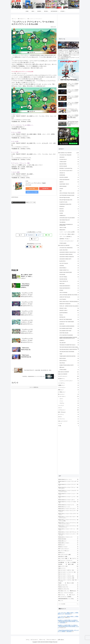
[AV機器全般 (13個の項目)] (63, 562)
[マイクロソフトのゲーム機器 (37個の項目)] (68, 555)
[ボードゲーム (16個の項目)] (63, 595)
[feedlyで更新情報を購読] (37, 243)
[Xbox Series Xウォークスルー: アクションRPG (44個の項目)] (68, 482)
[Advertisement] (34, 219)
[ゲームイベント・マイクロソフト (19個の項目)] (68, 561)
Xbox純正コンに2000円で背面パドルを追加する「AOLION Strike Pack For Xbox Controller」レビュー (68, 621)
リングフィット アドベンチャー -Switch (36, 183)
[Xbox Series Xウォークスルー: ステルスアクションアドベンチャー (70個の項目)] (68, 491)
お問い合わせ (61, 640)
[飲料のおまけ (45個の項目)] (74, 591)
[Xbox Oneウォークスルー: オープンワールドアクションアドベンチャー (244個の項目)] (68, 523)
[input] (68, 604)
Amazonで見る (32, 189)
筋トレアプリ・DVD (31, 202)
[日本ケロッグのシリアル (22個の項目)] (68, 589)
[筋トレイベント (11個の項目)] (68, 568)
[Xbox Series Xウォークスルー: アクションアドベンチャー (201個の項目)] (68, 488)
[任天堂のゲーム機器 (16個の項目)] (68, 557)
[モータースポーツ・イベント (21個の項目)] (68, 574)
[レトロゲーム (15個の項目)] (74, 559)
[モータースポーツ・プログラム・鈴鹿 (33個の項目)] (68, 578)
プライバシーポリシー (51, 640)
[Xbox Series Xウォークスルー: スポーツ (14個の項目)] (68, 500)
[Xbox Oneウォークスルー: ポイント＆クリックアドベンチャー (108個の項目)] (68, 517)
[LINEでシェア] (43, 235)
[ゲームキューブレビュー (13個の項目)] (68, 549)
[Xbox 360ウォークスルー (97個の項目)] (68, 543)
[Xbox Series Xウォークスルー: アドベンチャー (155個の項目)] (68, 485)
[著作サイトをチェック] (27, 243)
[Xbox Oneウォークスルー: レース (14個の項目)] (68, 537)
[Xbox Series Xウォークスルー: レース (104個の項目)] (68, 505)
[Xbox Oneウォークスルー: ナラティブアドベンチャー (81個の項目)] (68, 514)
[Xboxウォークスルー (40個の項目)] (68, 547)
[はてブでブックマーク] (34, 235)
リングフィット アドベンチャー (18, 202)
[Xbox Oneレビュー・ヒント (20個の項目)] (68, 507)
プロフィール (42, 640)
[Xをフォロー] (31, 243)
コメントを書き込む (34, 349)
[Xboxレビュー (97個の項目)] (68, 545)
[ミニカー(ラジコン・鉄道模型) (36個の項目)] (68, 597)
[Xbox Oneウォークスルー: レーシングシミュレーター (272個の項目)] (68, 535)
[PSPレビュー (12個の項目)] (68, 553)
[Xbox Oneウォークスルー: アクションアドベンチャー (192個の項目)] (68, 511)
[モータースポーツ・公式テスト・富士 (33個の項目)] (68, 570)
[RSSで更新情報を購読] (40, 243)
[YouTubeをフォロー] (34, 243)
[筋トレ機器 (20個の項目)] (73, 564)
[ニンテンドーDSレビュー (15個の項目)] (68, 551)
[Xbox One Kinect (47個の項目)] (68, 539)
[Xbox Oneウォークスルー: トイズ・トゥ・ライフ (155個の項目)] (68, 530)
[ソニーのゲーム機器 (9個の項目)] (64, 559)
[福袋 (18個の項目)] (62, 583)
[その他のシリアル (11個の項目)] (64, 591)
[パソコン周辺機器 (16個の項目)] (73, 562)
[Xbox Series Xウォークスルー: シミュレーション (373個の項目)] (68, 494)
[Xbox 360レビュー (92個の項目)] (68, 541)
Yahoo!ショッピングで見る (32, 192)
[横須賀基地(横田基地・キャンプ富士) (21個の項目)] (68, 599)
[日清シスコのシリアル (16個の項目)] (68, 587)
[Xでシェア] (16, 235)
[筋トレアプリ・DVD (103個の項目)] (68, 566)
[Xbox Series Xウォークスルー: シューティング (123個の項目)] (68, 497)
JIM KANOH (68, 614)
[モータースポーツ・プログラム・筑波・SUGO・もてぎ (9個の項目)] (68, 581)
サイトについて (34, 640)
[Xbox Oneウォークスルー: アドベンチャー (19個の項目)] (68, 509)
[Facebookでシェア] (25, 235)
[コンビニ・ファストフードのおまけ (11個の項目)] (68, 593)
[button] (52, 235)
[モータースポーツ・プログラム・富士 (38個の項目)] (68, 576)
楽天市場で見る (45, 189)
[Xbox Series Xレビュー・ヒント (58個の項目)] (68, 479)
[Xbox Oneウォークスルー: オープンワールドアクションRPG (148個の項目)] (68, 520)
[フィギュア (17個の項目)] (74, 595)
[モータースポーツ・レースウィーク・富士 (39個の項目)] (68, 572)
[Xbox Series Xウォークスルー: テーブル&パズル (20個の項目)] (68, 502)
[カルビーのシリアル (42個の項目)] (68, 585)
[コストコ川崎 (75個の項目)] (73, 583)
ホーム (28, 640)
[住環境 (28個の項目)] (63, 564)
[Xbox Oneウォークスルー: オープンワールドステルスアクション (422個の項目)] (68, 527)
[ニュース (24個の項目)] (68, 601)
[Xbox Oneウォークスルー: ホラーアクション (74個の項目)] (68, 532)
